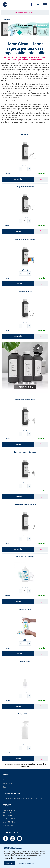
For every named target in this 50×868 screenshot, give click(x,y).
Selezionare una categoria (25, 13)
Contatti (7, 805)
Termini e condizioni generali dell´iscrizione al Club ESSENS (23, 799)
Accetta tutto (9, 863)
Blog (4, 787)
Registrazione (7, 780)
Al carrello (18, 179)
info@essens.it (8, 826)
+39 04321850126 (9, 819)
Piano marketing (8, 783)
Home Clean (6, 19)
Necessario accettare (23, 858)
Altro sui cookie (8, 858)
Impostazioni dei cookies (26, 863)
